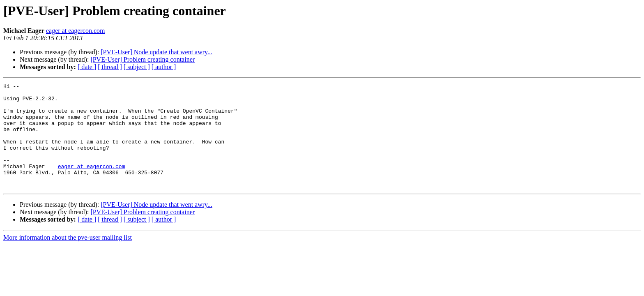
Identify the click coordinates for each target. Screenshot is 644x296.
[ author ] (164, 67)
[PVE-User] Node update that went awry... (156, 52)
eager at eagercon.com (75, 31)
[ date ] (87, 67)
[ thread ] (110, 67)
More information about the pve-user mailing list (68, 258)
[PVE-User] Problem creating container (143, 59)
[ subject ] (137, 67)
